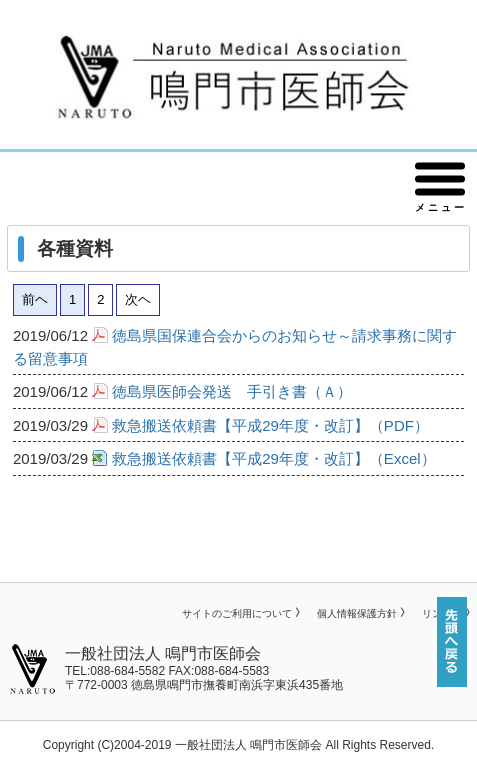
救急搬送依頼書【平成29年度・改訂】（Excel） (273, 458)
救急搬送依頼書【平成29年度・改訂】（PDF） (270, 425)
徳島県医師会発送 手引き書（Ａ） (232, 391)
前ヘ (35, 299)
